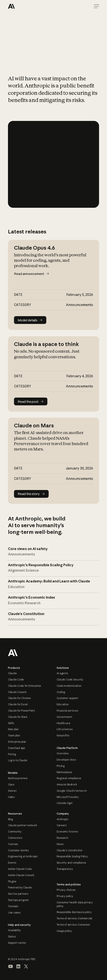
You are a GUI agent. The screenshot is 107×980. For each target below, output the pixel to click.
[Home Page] (23, 6)
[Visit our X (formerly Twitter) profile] (26, 966)
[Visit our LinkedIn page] (18, 966)
